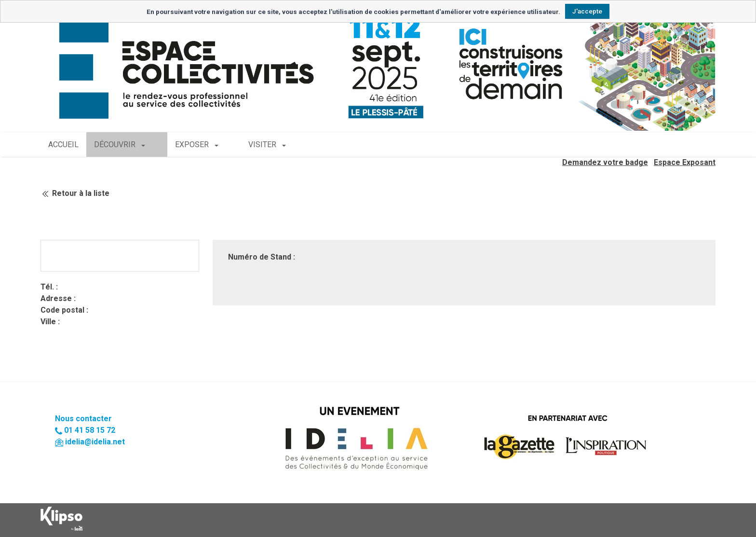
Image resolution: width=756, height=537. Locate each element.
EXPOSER (178, 145)
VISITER (234, 145)
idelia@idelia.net (95, 442)
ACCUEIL (63, 145)
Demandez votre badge (605, 162)
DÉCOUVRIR (116, 145)
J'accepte (587, 11)
